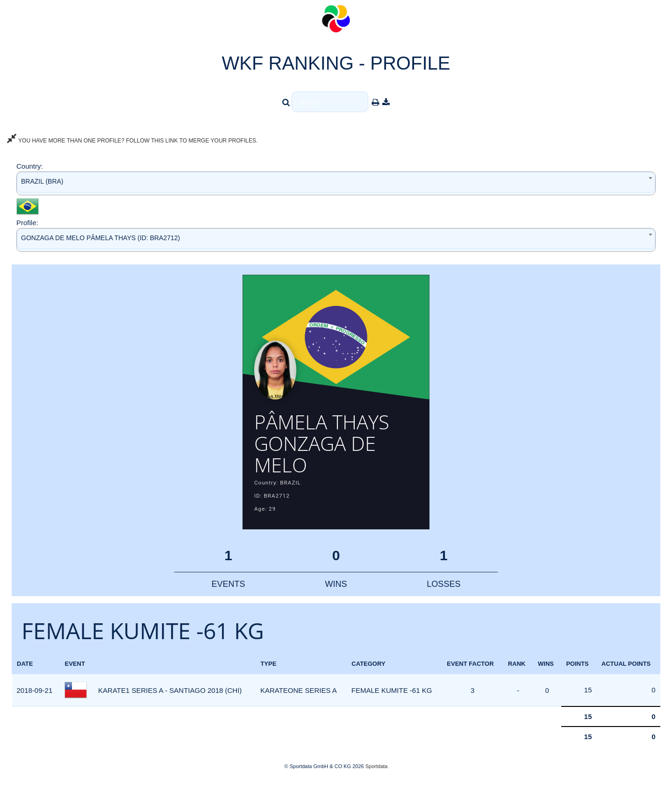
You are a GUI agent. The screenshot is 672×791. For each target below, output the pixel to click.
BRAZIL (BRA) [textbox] (42, 181)
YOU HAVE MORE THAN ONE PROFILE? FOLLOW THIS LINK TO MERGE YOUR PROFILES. (132, 141)
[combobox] (336, 183)
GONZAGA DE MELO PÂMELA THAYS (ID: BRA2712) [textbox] (100, 238)
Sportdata (377, 775)
